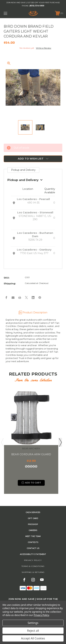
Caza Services (33, 512)
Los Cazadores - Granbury (34, 250)
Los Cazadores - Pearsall (33, 199)
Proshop (33, 524)
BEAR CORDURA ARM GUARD (31, 454)
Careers (33, 530)
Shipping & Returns (33, 572)
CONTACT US (33, 548)
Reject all (33, 631)
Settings (33, 623)
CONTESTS (33, 542)
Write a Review (44, 48)
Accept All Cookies (33, 638)
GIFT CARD (33, 518)
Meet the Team (33, 536)
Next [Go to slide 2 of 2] (60, 442)
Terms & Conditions (33, 566)
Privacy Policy (33, 560)
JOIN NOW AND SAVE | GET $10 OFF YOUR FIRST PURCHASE (33, 3)
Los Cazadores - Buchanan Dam (35, 235)
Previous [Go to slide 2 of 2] (2, 442)
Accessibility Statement (33, 554)
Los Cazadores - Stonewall (35, 212)
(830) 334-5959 (37, 6)
